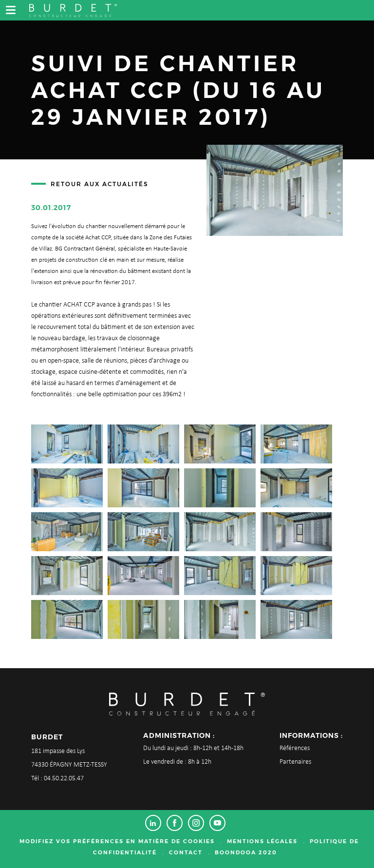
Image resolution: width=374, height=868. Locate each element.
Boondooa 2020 (246, 852)
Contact (186, 852)
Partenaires (295, 762)
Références (295, 748)
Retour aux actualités (100, 184)
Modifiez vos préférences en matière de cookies (117, 841)
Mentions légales (262, 841)
